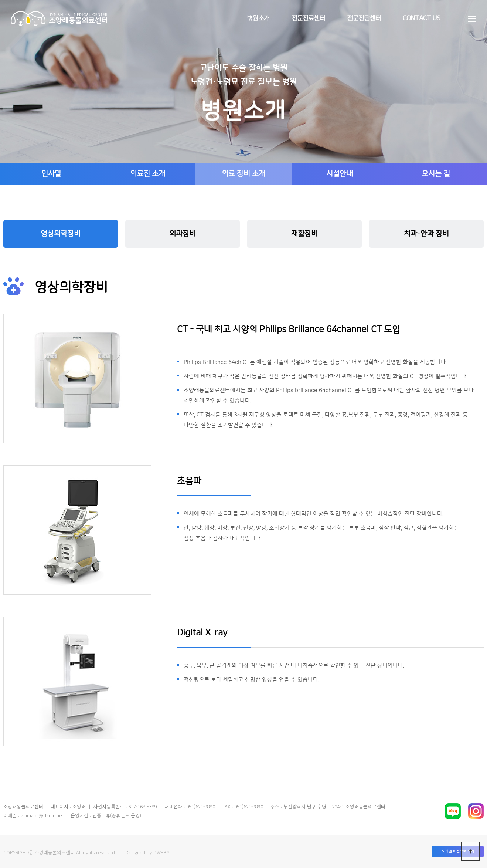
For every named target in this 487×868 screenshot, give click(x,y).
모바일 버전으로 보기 (458, 851)
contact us (421, 18)
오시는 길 (436, 174)
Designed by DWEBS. (148, 852)
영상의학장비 (61, 234)
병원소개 (258, 18)
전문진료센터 (308, 18)
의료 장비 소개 (243, 174)
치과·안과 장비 (426, 234)
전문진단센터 (364, 18)
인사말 (51, 174)
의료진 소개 (148, 174)
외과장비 (183, 234)
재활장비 (304, 234)
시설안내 (340, 174)
